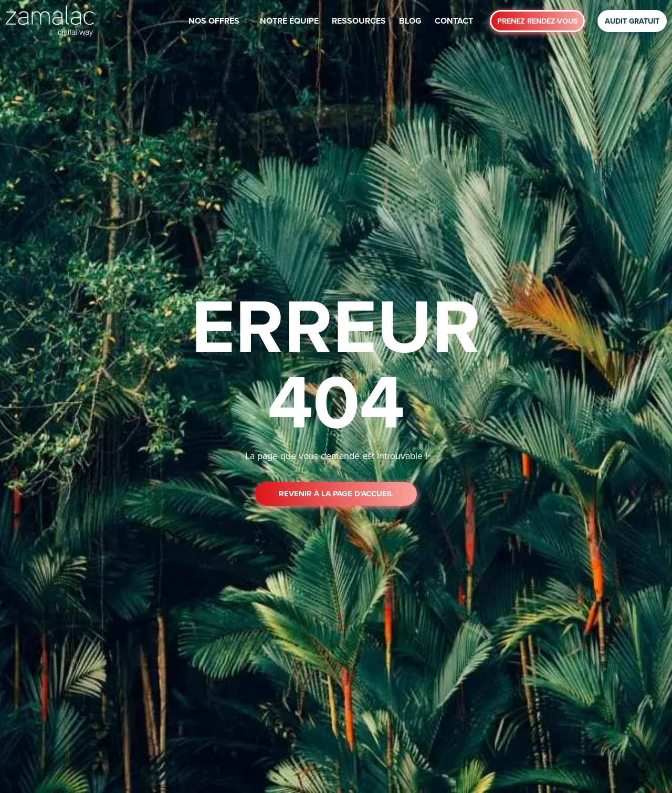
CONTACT (454, 21)
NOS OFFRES (218, 21)
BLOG (410, 21)
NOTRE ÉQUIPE (289, 21)
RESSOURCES (359, 21)
